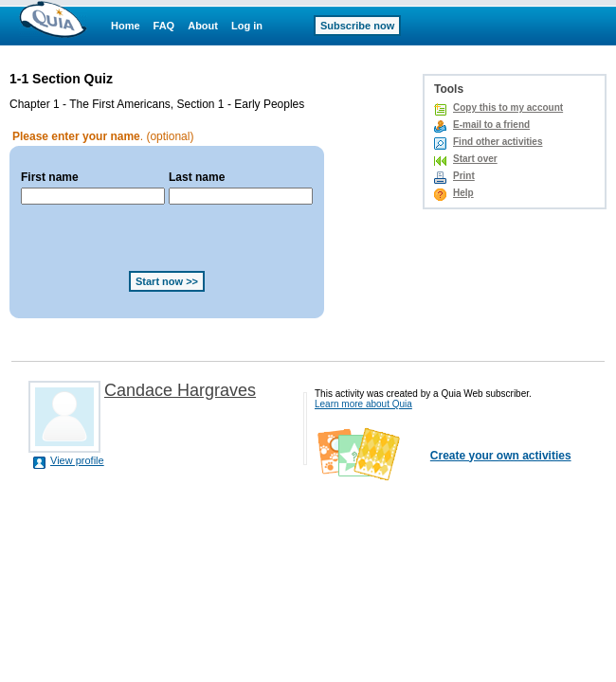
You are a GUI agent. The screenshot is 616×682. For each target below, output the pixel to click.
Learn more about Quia (363, 404)
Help (463, 193)
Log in (247, 26)
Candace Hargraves (180, 390)
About (203, 26)
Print (464, 176)
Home (126, 26)
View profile (77, 460)
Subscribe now (357, 26)
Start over (475, 159)
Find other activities (498, 142)
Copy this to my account (508, 108)
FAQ (164, 26)
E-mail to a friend (491, 125)
